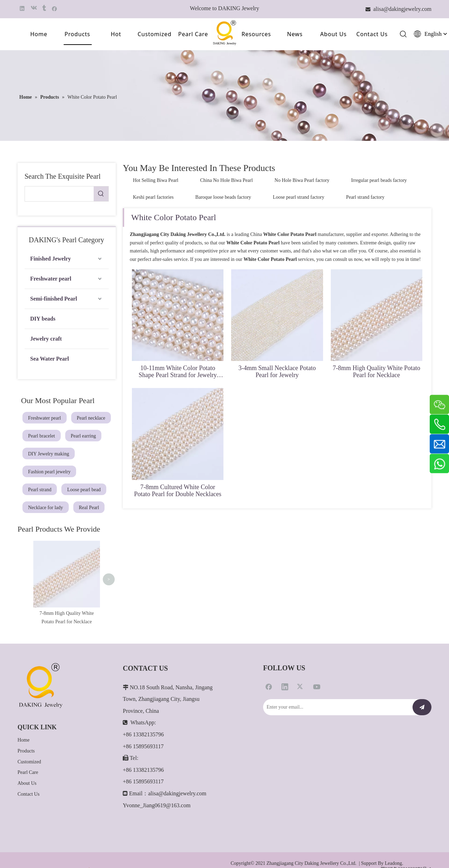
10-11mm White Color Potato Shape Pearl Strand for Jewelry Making (178, 371)
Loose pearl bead (84, 490)
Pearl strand (40, 490)
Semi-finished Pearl (54, 299)
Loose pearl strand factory (299, 197)
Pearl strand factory (365, 197)
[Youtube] (317, 664)
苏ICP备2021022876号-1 (406, 847)
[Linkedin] (285, 664)
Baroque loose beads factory (223, 197)
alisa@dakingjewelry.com (177, 772)
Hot (116, 34)
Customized (155, 34)
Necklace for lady (46, 508)
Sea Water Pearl (50, 359)
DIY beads (43, 319)
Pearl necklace (91, 418)
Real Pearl (89, 508)
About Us (333, 34)
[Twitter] (301, 664)
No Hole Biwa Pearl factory (302, 180)
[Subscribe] (422, 685)
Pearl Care (193, 34)
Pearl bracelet (42, 436)
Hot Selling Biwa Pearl (156, 180)
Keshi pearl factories (153, 197)
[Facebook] (269, 664)
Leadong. (394, 841)
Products (77, 34)
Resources (256, 34)
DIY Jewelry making (49, 454)
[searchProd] (59, 194)
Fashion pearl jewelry (49, 472)
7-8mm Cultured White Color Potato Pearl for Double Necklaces (178, 491)
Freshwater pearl (51, 279)
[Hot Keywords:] (101, 194)
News (295, 34)
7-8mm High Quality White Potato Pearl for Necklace (376, 371)
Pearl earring (83, 436)
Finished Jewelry (51, 259)
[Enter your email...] (336, 685)
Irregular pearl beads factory (379, 180)
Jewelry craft (46, 339)
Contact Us (372, 34)
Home (39, 34)
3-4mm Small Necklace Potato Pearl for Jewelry (277, 371)
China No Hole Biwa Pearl (227, 180)
